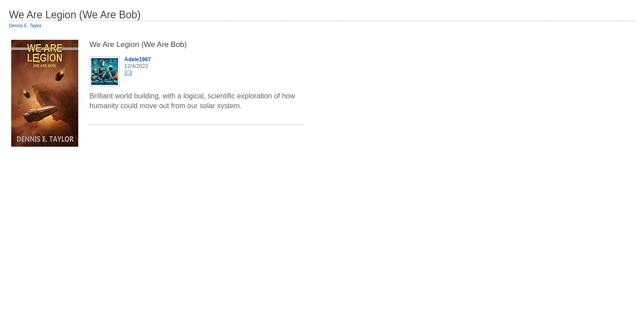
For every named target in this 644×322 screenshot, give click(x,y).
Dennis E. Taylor (25, 26)
